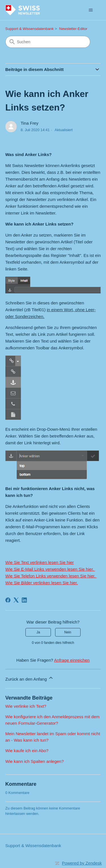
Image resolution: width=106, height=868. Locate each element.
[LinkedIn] (24, 600)
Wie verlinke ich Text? (26, 706)
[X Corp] (16, 600)
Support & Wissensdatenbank (30, 29)
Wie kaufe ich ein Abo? (27, 751)
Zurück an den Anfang (30, 678)
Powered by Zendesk (82, 863)
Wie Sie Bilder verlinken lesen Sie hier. (42, 583)
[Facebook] (8, 600)
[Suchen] (48, 42)
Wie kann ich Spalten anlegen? (35, 761)
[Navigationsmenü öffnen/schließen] (91, 10)
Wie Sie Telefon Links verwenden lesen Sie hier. (51, 576)
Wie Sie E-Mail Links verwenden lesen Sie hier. (50, 569)
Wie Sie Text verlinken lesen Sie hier (40, 562)
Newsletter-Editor (73, 29)
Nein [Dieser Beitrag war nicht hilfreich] (68, 632)
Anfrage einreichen (72, 660)
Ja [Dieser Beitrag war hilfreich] (38, 632)
